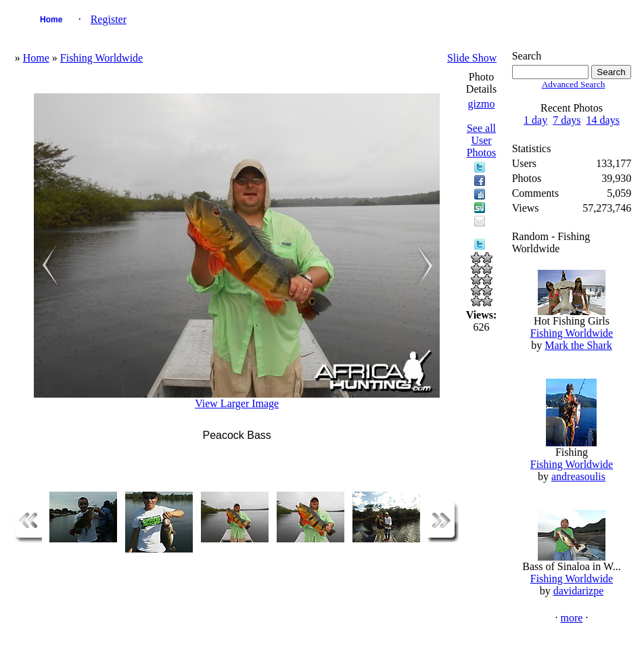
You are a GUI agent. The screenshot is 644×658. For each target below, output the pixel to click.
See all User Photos (482, 140)
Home (51, 20)
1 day (535, 120)
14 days (603, 120)
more (572, 618)
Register (109, 19)
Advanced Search (574, 84)
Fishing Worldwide (101, 58)
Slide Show (472, 58)
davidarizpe (579, 591)
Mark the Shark (578, 345)
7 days (567, 120)
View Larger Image (237, 403)
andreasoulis (578, 476)
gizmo (482, 104)
